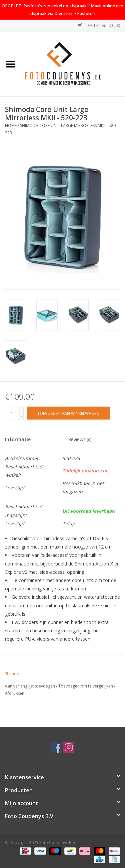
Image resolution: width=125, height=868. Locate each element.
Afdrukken (15, 693)
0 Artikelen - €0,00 (99, 25)
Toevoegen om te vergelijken (86, 686)
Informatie (18, 439)
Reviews (79, 439)
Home (11, 125)
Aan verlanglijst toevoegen (30, 686)
